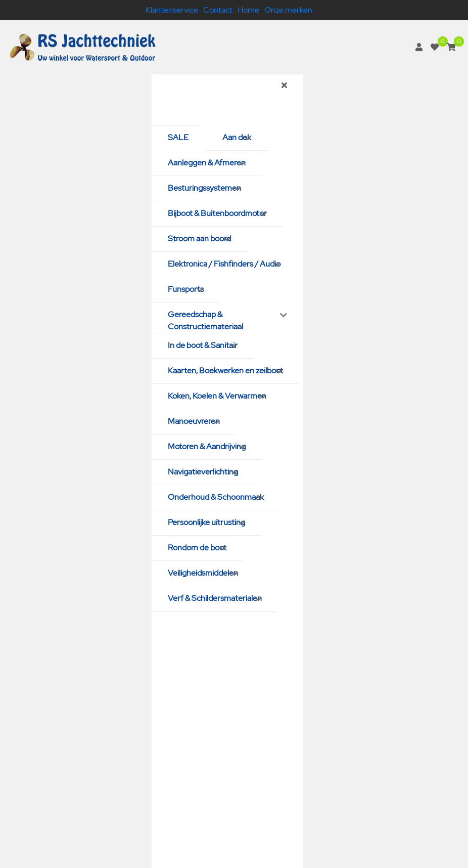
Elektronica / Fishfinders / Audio (224, 264)
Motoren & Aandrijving (207, 446)
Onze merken (288, 10)
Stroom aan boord (199, 238)
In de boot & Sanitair (203, 345)
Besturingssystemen (204, 188)
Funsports (186, 289)
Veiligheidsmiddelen (203, 573)
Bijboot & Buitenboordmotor (217, 213)
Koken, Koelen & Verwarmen (217, 396)
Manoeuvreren (194, 421)
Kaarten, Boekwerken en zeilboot (225, 371)
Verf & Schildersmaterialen (215, 598)
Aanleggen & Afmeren (207, 163)
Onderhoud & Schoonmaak (216, 497)
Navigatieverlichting (203, 472)
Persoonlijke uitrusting (206, 522)
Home (248, 10)
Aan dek (237, 137)
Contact (218, 10)
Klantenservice (172, 10)
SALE (178, 137)
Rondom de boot (197, 548)
